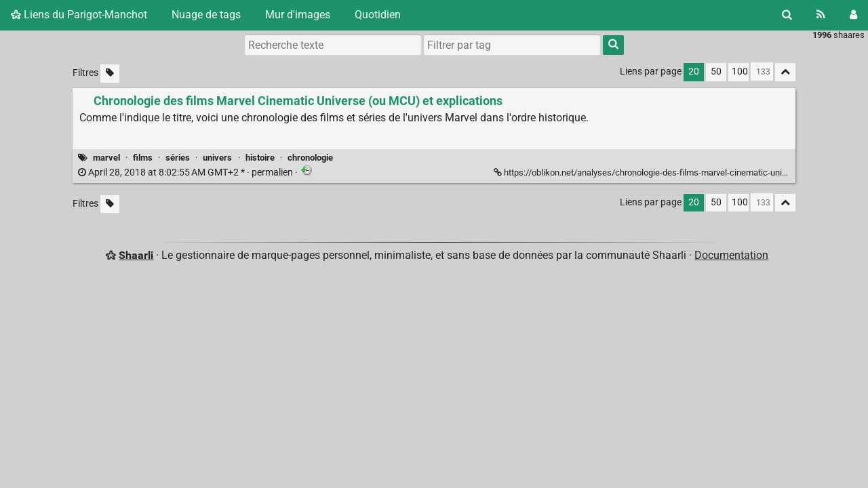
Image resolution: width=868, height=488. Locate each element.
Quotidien (378, 15)
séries (178, 158)
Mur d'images (298, 15)
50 (716, 72)
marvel (106, 158)
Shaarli (136, 255)
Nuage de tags (206, 15)
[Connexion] (853, 15)
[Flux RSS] (821, 15)
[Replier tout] (785, 72)
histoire (260, 158)
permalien (186, 172)
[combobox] (512, 45)
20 (694, 72)
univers (217, 158)
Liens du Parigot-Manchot (79, 15)
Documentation (731, 255)
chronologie (310, 158)
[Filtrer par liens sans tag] (110, 74)
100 (740, 72)
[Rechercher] (787, 15)
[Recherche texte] (333, 45)
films (143, 158)
